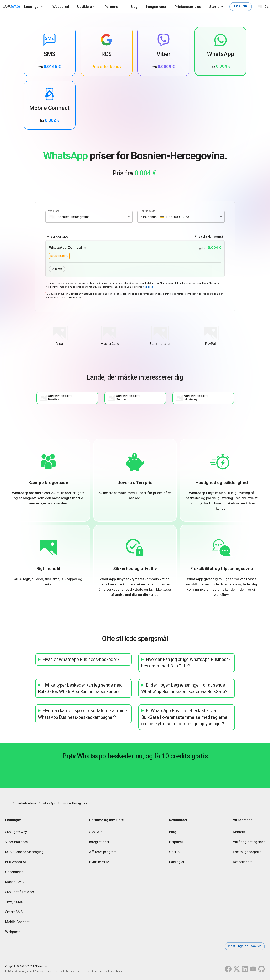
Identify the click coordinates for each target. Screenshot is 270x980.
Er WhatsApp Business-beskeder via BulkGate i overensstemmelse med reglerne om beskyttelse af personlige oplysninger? (184, 718)
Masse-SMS (14, 882)
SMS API (96, 832)
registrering (59, 256)
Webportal (61, 7)
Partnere (111, 7)
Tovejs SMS (14, 902)
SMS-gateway (16, 832)
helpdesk (148, 287)
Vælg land (54, 211)
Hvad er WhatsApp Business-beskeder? (81, 660)
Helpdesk (176, 842)
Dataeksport (242, 862)
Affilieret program (103, 852)
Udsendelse (14, 872)
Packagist (177, 862)
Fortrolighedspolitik (248, 852)
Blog (134, 7)
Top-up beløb (148, 211)
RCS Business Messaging (24, 852)
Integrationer (156, 7)
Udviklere (84, 7)
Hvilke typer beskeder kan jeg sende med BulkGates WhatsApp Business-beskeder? (80, 689)
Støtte (214, 7)
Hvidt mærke (99, 862)
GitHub (174, 852)
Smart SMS (14, 912)
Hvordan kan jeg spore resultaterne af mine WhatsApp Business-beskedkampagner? (82, 714)
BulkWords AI (15, 862)
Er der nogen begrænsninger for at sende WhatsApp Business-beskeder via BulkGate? (184, 689)
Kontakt (239, 832)
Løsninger (32, 7)
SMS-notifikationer (20, 892)
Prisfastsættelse (188, 7)
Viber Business (16, 842)
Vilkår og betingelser (249, 842)
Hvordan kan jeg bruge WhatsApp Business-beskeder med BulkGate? (186, 663)
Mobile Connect (17, 922)
